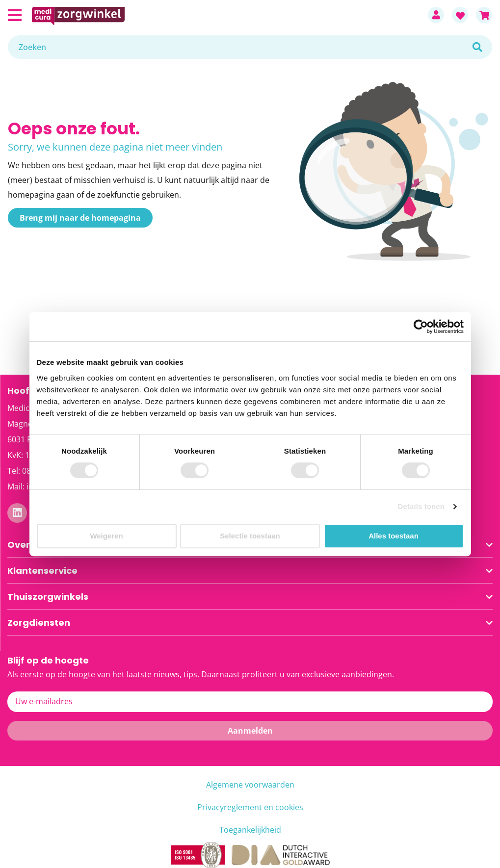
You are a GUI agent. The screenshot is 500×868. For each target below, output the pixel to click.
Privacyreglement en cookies (250, 807)
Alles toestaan (394, 536)
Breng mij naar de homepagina (80, 218)
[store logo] (225, 15)
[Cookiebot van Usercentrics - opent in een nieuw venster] (421, 327)
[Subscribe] (250, 731)
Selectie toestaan (250, 536)
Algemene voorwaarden (250, 785)
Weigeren (106, 536)
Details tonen (421, 506)
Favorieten (460, 15)
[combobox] (250, 47)
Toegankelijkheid (250, 830)
